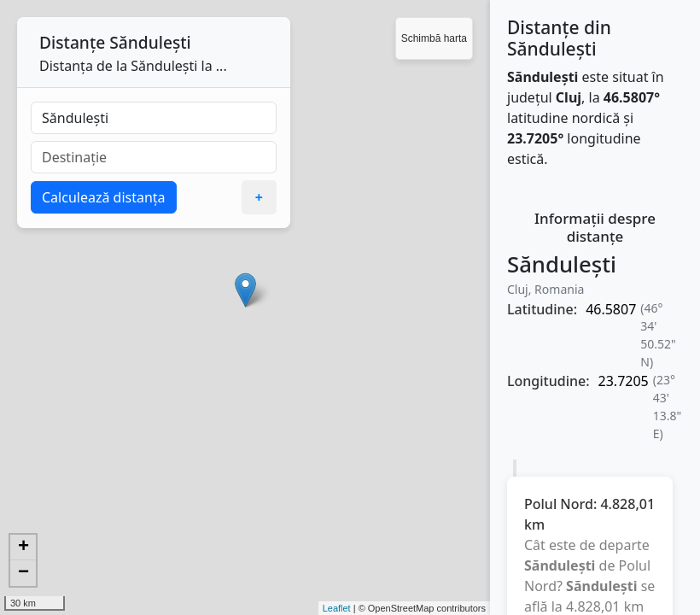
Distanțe (72, 42)
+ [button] (23, 548)
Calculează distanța (104, 197)
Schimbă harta (434, 38)
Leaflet (337, 608)
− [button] (23, 573)
